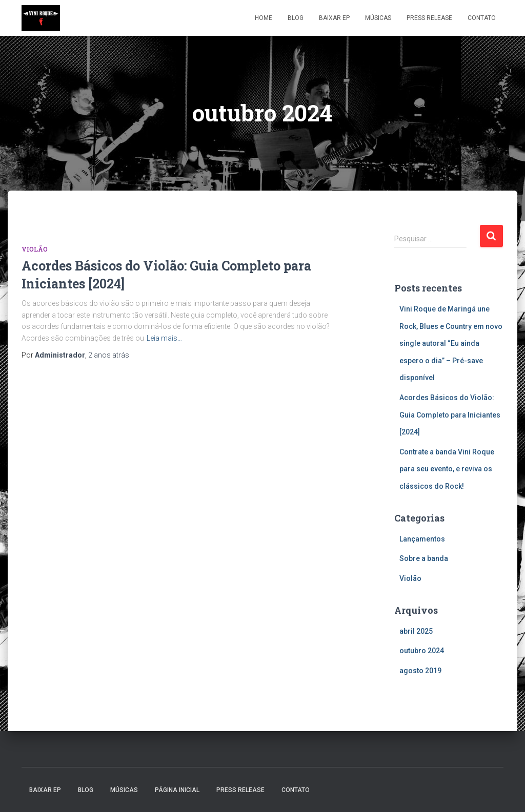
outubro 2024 (422, 651)
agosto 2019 (420, 671)
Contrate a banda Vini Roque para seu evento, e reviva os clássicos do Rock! (447, 469)
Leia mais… (164, 338)
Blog (296, 18)
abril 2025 (416, 631)
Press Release (429, 18)
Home (264, 18)
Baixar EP (334, 18)
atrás (109, 355)
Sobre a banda (424, 558)
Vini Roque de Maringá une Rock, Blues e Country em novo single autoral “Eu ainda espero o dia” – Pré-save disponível (451, 343)
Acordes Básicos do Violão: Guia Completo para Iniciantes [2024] (450, 415)
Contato (482, 18)
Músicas (378, 18)
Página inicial (177, 790)
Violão (35, 249)
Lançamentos (422, 539)
